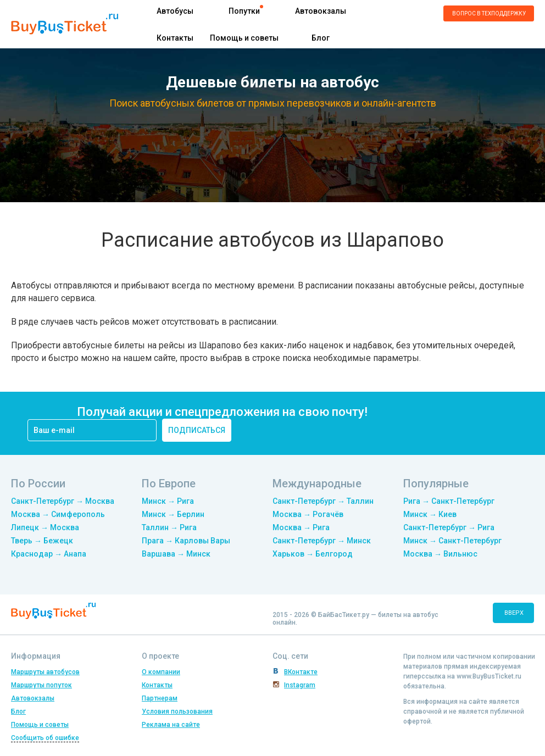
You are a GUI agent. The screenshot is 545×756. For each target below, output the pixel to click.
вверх (514, 613)
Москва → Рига (301, 527)
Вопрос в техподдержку (489, 13)
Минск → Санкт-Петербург (452, 541)
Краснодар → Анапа (49, 554)
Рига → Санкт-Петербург (449, 501)
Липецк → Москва (45, 527)
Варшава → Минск (176, 554)
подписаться (197, 430)
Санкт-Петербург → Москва (63, 501)
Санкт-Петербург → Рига (449, 527)
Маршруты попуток (41, 685)
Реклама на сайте (171, 725)
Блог (321, 38)
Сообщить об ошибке (45, 738)
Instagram (300, 685)
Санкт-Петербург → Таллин (323, 501)
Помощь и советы (244, 38)
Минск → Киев (430, 514)
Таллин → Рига (169, 527)
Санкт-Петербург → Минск (322, 541)
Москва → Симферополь (58, 514)
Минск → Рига (168, 501)
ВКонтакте (301, 672)
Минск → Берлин (173, 514)
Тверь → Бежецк (42, 541)
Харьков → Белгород (313, 554)
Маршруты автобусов (45, 672)
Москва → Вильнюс (440, 554)
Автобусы (175, 11)
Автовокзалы (321, 11)
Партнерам (160, 698)
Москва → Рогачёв (308, 514)
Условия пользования (177, 711)
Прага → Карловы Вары (186, 541)
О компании (161, 672)
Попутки (244, 11)
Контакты (175, 38)
